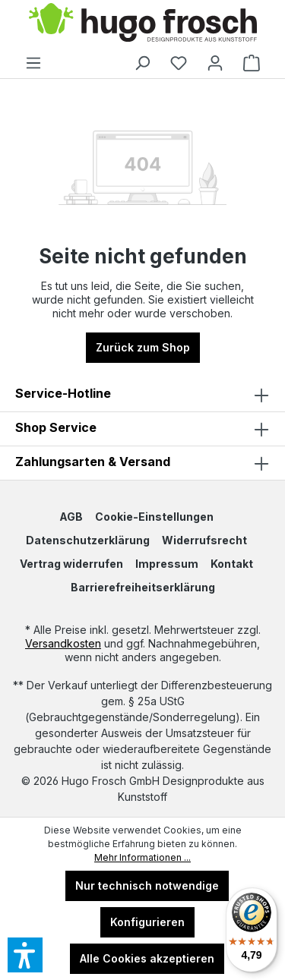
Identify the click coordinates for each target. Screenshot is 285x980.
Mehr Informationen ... (142, 857)
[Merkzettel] (179, 63)
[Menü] (33, 63)
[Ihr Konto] (215, 63)
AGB (71, 517)
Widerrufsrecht (204, 540)
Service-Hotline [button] (142, 395)
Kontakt (232, 564)
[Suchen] (142, 63)
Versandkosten (63, 643)
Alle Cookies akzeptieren (147, 958)
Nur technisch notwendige (147, 885)
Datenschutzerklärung (88, 540)
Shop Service (56, 427)
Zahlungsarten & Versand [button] (142, 463)
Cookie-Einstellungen (154, 517)
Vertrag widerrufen (71, 564)
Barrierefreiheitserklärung (143, 587)
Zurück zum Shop (143, 347)
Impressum (167, 564)
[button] (142, 429)
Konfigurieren (147, 922)
